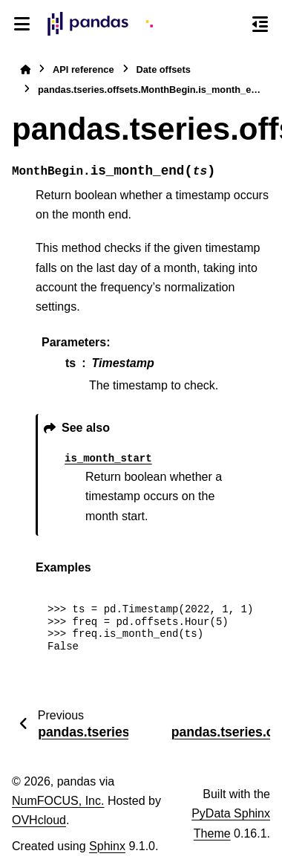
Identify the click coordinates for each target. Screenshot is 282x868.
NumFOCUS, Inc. (58, 801)
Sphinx (107, 846)
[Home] (25, 69)
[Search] (232, 25)
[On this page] (260, 24)
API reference (83, 69)
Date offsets (164, 69)
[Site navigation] (22, 24)
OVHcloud (39, 820)
